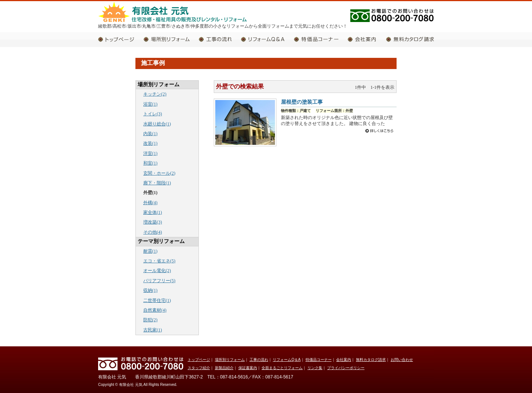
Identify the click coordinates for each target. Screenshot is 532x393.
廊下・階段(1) (157, 183)
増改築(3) (153, 222)
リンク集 (315, 368)
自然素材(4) (155, 310)
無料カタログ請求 (410, 39)
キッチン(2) (155, 94)
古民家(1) (153, 330)
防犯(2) (150, 320)
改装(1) (150, 143)
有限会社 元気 (173, 12)
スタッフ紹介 (199, 368)
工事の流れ (220, 39)
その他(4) (153, 232)
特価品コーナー (321, 39)
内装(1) (150, 134)
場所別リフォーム (171, 39)
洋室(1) (150, 153)
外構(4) (150, 203)
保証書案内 (248, 368)
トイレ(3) (153, 114)
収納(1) (150, 290)
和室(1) (150, 163)
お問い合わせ (402, 360)
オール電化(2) (157, 271)
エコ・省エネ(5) (159, 261)
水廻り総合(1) (157, 124)
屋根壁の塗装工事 (302, 102)
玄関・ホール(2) (159, 173)
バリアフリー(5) (159, 281)
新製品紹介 (224, 368)
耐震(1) (150, 251)
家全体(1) (153, 212)
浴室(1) (150, 104)
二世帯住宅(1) (157, 300)
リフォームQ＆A (267, 39)
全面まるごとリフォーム (282, 368)
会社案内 (367, 39)
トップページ (121, 39)
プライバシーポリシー (346, 368)
